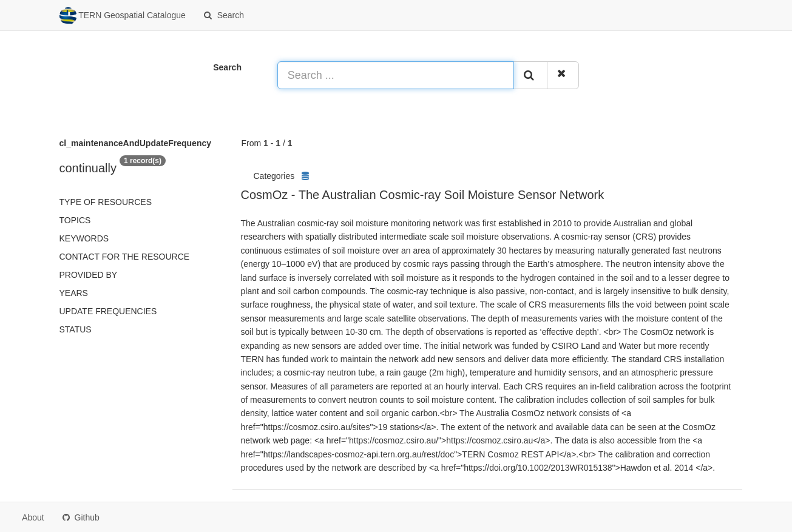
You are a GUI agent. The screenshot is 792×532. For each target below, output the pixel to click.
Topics (75, 220)
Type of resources (106, 202)
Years (74, 293)
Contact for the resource (125, 257)
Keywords (84, 238)
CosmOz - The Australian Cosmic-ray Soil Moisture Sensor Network (423, 195)
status (76, 329)
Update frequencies (108, 311)
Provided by (89, 275)
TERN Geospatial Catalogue (123, 16)
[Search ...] (396, 75)
